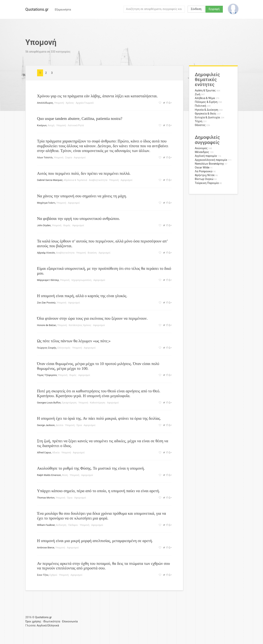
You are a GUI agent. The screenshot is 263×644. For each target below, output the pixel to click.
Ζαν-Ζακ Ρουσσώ (46, 303)
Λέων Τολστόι (45, 157)
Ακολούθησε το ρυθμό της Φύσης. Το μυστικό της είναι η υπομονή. (91, 468)
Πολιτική (201, 106)
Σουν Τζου (43, 575)
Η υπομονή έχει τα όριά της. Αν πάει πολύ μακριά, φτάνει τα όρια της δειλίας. (99, 418)
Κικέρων (42, 125)
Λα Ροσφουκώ (204, 171)
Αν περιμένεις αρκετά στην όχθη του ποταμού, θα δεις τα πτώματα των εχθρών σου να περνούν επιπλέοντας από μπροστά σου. (104, 566)
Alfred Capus (44, 453)
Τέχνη (199, 121)
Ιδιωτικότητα (52, 622)
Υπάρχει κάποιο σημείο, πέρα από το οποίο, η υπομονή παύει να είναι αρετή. (99, 491)
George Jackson (46, 425)
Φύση (65, 475)
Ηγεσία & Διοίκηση (207, 110)
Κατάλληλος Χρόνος (80, 325)
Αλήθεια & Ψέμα (205, 98)
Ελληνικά (53, 626)
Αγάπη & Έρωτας (205, 91)
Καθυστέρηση (97, 403)
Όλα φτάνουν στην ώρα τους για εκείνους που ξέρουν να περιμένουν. (92, 318)
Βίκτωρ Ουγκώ (204, 179)
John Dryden (44, 225)
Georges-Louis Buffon (49, 403)
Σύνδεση (196, 9)
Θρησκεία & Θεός (206, 114)
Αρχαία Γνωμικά (85, 103)
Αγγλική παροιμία (206, 156)
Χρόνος (70, 103)
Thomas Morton (46, 498)
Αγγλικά (42, 626)
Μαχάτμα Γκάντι (46, 203)
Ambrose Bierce (46, 548)
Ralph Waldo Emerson (49, 475)
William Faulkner (46, 525)
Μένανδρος (202, 152)
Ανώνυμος (201, 148)
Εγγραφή (214, 9)
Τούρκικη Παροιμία (207, 183)
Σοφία (69, 157)
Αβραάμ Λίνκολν (46, 253)
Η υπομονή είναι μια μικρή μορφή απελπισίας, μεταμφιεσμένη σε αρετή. (95, 541)
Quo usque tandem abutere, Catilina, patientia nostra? (80, 118)
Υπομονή (59, 103)
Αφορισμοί (80, 157)
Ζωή (198, 94)
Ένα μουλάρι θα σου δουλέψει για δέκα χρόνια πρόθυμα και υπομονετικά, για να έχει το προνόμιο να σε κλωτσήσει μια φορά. (102, 516)
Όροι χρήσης (33, 622)
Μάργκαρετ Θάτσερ (48, 280)
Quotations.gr (37, 9)
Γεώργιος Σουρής (47, 348)
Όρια (79, 425)
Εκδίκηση (61, 525)
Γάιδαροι (73, 525)
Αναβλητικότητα (98, 180)
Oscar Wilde (202, 168)
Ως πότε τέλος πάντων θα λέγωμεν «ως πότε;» (74, 341)
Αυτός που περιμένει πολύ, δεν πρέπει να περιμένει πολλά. (84, 173)
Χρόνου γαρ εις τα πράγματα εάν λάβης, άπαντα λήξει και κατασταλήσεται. (97, 96)
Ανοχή (51, 125)
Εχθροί (53, 575)
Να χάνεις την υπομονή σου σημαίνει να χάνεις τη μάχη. (82, 196)
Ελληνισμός (64, 348)
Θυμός (67, 225)
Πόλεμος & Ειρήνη (206, 102)
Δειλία (60, 425)
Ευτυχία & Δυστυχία (207, 117)
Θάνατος (200, 125)
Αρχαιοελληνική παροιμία (211, 160)
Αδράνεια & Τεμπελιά (75, 180)
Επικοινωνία (70, 622)
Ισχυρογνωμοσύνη (82, 280)
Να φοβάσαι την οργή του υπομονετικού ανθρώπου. (79, 218)
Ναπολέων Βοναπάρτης (210, 164)
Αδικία (56, 453)
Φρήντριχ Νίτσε (205, 175)
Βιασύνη (92, 253)
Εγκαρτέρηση (69, 403)
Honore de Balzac (47, 325)
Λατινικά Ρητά (76, 125)
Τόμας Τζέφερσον (47, 375)
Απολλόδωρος (45, 103)
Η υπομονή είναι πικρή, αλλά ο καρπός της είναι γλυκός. (82, 296)
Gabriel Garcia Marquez (50, 180)
